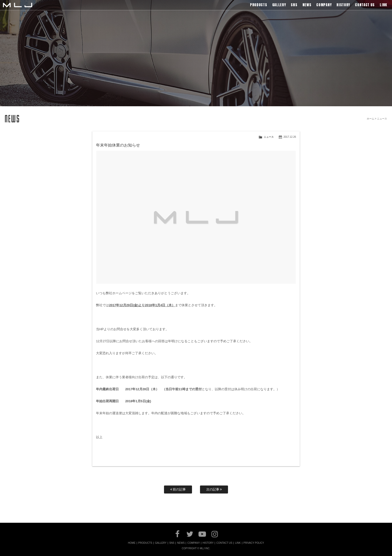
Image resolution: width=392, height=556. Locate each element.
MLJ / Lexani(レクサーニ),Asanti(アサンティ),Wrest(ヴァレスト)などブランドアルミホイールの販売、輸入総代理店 (17, 5)
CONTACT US (224, 543)
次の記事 (214, 489)
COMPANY (193, 543)
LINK (238, 543)
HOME (132, 543)
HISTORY (208, 543)
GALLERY (161, 543)
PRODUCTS (145, 543)
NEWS (181, 543)
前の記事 (178, 489)
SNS (172, 543)
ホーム (370, 119)
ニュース (269, 137)
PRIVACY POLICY (254, 543)
